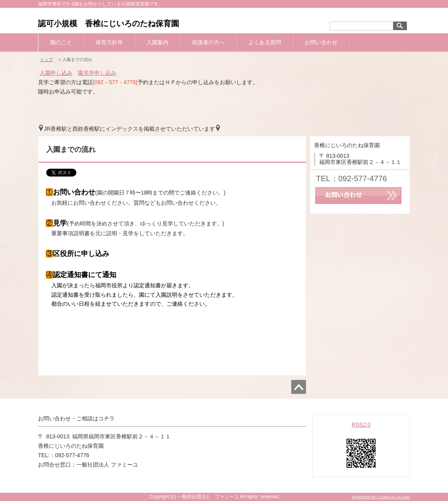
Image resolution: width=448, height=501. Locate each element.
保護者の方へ (208, 42)
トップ (46, 59)
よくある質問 (265, 42)
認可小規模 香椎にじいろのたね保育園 (108, 23)
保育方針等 (109, 42)
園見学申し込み (97, 73)
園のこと (61, 42)
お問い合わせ (321, 42)
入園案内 (157, 42)
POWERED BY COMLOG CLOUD (381, 497)
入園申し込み (56, 73)
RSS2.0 (361, 425)
